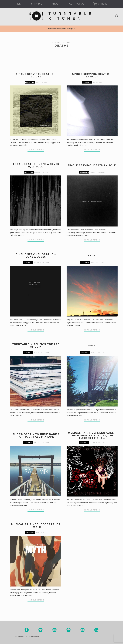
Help (19, 4)
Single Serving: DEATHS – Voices (36, 75)
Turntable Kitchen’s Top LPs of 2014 (36, 346)
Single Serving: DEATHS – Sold (92, 165)
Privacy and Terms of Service (29, 636)
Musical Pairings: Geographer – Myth (36, 526)
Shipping (37, 4)
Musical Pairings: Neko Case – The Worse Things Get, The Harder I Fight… (92, 436)
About (56, 4)
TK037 (92, 346)
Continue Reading (36, 150)
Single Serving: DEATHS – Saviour (92, 75)
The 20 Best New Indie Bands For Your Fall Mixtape (36, 436)
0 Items (102, 4)
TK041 (92, 256)
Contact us (77, 4)
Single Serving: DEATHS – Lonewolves (36, 256)
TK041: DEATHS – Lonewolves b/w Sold (36, 165)
